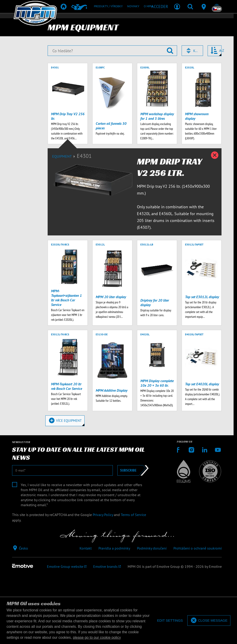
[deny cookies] (170, 621)
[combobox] (192, 118)
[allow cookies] (209, 621)
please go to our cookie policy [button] (97, 637)
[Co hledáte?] (112, 118)
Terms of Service (133, 583)
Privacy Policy (103, 583)
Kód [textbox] (196, 118)
